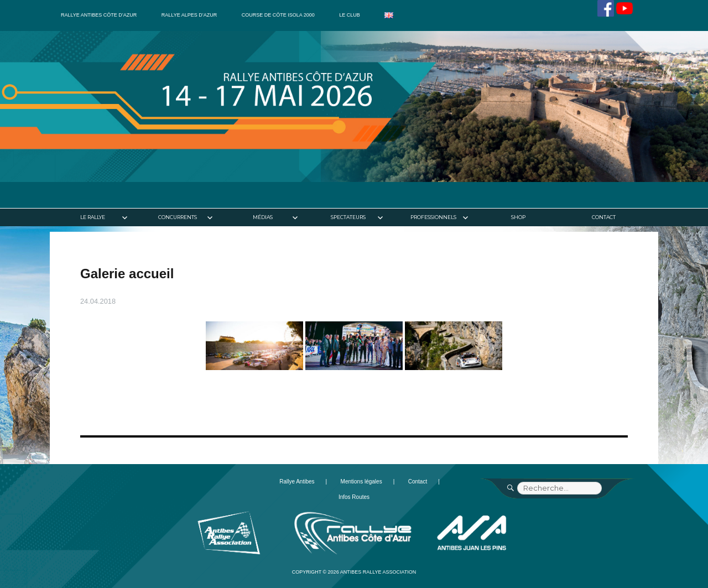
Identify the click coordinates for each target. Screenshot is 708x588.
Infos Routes (354, 497)
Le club (350, 15)
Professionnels (433, 217)
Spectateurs (348, 217)
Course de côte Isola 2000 (278, 15)
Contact (604, 217)
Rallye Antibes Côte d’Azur (99, 15)
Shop (518, 217)
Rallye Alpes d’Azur (189, 15)
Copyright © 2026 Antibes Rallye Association (354, 572)
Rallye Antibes (297, 482)
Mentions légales (361, 482)
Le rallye (93, 217)
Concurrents (178, 217)
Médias (263, 217)
